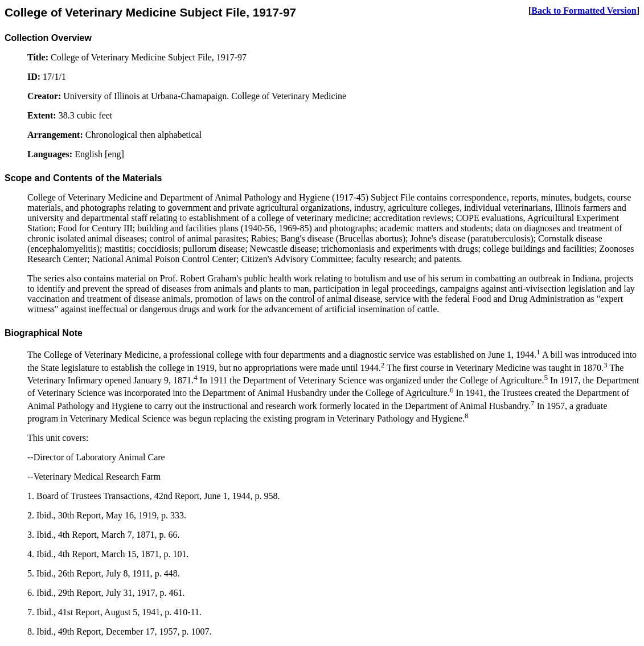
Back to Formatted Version (584, 11)
